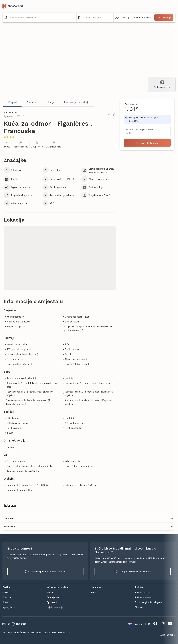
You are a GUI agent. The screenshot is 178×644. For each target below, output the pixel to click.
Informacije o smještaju (77, 102)
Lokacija (50, 102)
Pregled (12, 102)
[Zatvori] (172, 6)
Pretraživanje (164, 18)
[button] (95, 18)
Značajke (31, 102)
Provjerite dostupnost (147, 143)
